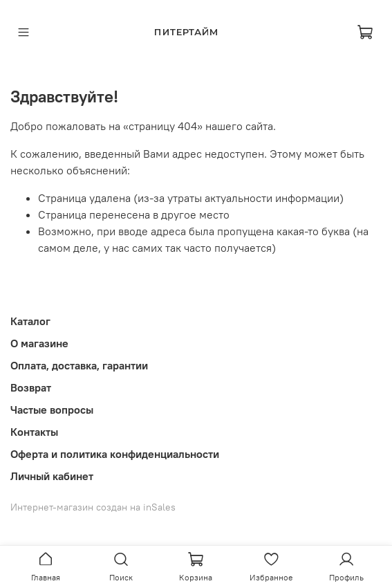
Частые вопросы (52, 410)
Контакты (34, 432)
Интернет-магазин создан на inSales (93, 507)
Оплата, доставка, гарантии (79, 365)
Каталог (30, 321)
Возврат (31, 387)
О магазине (39, 343)
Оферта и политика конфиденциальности (115, 454)
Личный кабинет (52, 476)
